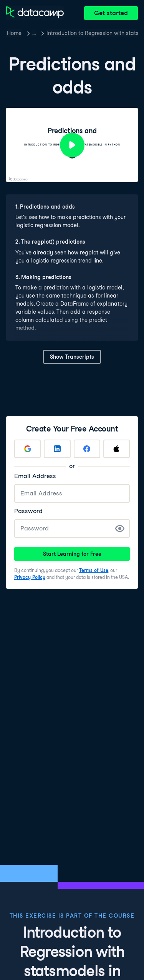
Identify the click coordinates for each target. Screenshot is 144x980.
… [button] (34, 33)
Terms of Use (94, 570)
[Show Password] (120, 528)
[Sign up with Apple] (117, 449)
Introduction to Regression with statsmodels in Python (92, 33)
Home (14, 33)
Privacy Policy (30, 577)
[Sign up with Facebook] (87, 449)
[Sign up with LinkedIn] (57, 449)
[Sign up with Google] (27, 449)
